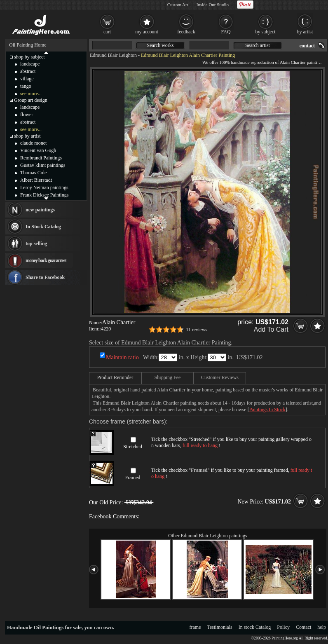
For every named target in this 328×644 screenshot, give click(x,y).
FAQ (226, 32)
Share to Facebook (45, 277)
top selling (36, 244)
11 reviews (197, 330)
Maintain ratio (122, 357)
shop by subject (29, 57)
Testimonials (220, 627)
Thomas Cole (33, 173)
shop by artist (27, 136)
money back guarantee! (46, 260)
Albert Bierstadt (36, 180)
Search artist (258, 45)
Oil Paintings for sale (58, 627)
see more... (31, 94)
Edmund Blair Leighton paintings (214, 536)
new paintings (40, 210)
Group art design (31, 100)
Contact (303, 627)
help (322, 627)
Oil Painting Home (28, 45)
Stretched (132, 447)
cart (107, 32)
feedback (186, 32)
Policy (283, 627)
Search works (160, 45)
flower (27, 115)
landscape (30, 64)
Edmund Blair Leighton (113, 55)
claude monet (33, 143)
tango (26, 86)
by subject (266, 32)
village (27, 79)
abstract (28, 71)
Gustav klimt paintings (43, 165)
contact (307, 46)
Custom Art (178, 5)
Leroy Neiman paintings (44, 187)
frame (195, 627)
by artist (305, 32)
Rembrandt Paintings (41, 158)
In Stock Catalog (43, 227)
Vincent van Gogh (38, 150)
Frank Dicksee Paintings (44, 195)
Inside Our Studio (213, 5)
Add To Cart (271, 329)
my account (147, 32)
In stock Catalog (255, 627)
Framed (133, 478)
